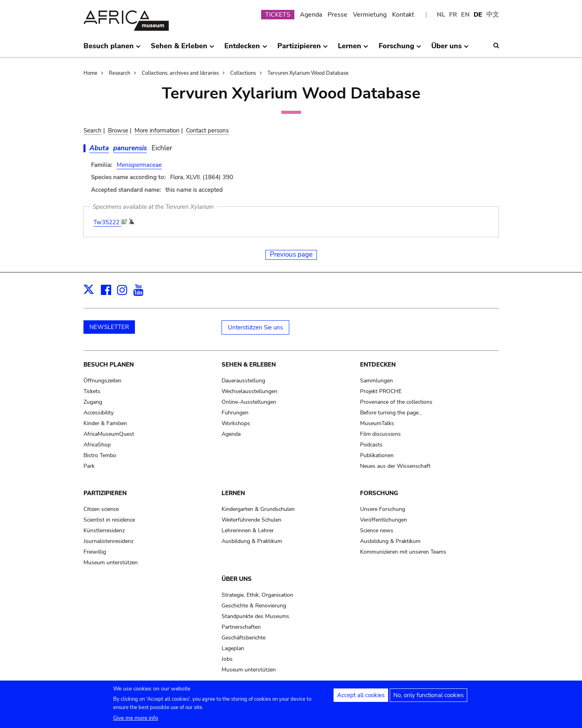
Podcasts (371, 445)
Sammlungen (376, 381)
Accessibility (99, 413)
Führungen (235, 413)
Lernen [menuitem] (353, 49)
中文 (493, 15)
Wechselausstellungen (249, 391)
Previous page (291, 254)
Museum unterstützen (111, 563)
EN (465, 15)
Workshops (236, 423)
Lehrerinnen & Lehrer (248, 530)
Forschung (379, 493)
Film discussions (380, 434)
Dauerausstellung (243, 381)
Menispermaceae (139, 165)
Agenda (311, 15)
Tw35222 (107, 222)
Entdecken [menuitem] (246, 49)
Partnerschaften (241, 627)
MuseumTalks (377, 423)
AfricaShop (97, 445)
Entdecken (378, 365)
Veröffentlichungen (384, 520)
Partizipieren (105, 493)
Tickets (92, 391)
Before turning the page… (391, 413)
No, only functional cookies (428, 697)
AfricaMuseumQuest (109, 434)
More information (157, 130)
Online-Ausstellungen (249, 402)
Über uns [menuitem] (450, 49)
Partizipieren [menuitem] (303, 49)
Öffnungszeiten (102, 381)
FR (453, 15)
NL (441, 15)
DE (478, 15)
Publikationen (377, 455)
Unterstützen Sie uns (255, 327)
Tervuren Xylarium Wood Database (308, 73)
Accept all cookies (361, 697)
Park (89, 466)
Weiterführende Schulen (251, 520)
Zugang (93, 402)
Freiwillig (95, 552)
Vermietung (370, 15)
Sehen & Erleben (249, 365)
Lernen (233, 493)
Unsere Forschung (383, 509)
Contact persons (207, 130)
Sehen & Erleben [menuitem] (183, 49)
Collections (243, 73)
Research (119, 73)
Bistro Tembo (100, 455)
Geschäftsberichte (244, 638)
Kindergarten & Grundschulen (258, 509)
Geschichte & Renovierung (254, 606)
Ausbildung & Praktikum (252, 541)
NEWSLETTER (109, 327)
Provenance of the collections (396, 402)
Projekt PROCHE (381, 391)
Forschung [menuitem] (400, 49)
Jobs (227, 659)
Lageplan (233, 648)
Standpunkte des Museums (255, 616)
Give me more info (136, 720)
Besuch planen (109, 365)
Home (90, 73)
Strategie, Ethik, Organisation (257, 595)
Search (93, 130)
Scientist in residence (109, 520)
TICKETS (278, 15)
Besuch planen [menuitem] (112, 49)
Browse (118, 130)
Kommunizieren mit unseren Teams (403, 552)
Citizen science (101, 509)
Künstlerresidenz (104, 530)
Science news (377, 530)
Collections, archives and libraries (180, 73)
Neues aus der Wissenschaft (395, 466)
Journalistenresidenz (108, 541)
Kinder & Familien (105, 423)
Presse (337, 15)
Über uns (237, 579)
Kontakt (403, 15)
